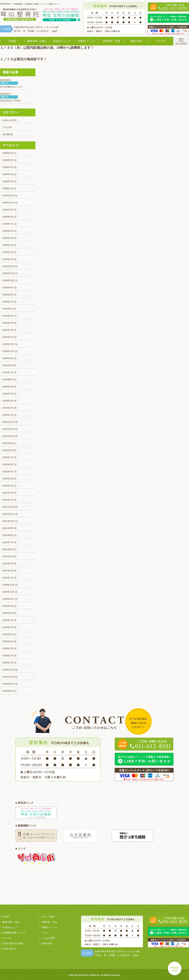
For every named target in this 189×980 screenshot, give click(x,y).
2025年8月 (8, 217)
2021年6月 (8, 549)
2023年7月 (8, 372)
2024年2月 (8, 330)
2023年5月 (8, 387)
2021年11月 (8, 514)
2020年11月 (8, 592)
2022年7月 (8, 457)
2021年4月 (8, 564)
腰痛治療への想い (37, 41)
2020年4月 (8, 641)
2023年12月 (8, 344)
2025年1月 (8, 259)
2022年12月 (8, 422)
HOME (12, 41)
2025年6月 (8, 231)
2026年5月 (8, 160)
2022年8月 (8, 450)
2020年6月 (8, 627)
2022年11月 (8, 429)
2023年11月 (8, 351)
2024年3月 (8, 323)
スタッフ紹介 (48, 917)
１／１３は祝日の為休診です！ (23, 59)
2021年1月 (8, 578)
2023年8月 (8, 365)
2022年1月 (8, 500)
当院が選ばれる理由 (13, 943)
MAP (55, 31)
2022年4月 (8, 479)
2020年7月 (8, 620)
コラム (45, 933)
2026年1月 (8, 188)
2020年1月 (8, 663)
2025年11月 (8, 203)
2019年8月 (8, 691)
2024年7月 (8, 302)
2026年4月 (8, 167)
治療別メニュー (87, 41)
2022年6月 (8, 464)
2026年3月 (8, 174)
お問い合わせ (9, 949)
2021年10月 (8, 521)
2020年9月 (8, 606)
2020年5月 (8, 634)
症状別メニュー (62, 41)
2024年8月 (8, 295)
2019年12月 (8, 670)
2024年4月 (8, 316)
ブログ (6, 127)
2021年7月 (8, 542)
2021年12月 (8, 507)
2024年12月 (8, 266)
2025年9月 (8, 210)
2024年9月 (8, 288)
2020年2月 (8, 656)
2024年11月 (8, 273)
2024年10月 (8, 280)
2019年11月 (8, 677)
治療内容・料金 (111, 41)
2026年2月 (8, 181)
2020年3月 (8, 648)
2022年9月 (8, 443)
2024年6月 (8, 309)
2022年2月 (8, 493)
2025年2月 (8, 252)
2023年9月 (8, 358)
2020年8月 (8, 613)
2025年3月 (8, 245)
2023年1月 (8, 415)
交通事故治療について (14, 933)
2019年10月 (8, 684)
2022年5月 (8, 472)
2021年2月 (8, 571)
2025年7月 (8, 224)
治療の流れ (136, 41)
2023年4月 (8, 394)
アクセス (161, 41)
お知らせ (7, 120)
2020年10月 (8, 599)
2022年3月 (8, 486)
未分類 (6, 134)
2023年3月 (8, 401)
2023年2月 (8, 408)
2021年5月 (8, 556)
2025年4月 (8, 238)
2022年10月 (8, 436)
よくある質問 (48, 938)
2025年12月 (8, 195)
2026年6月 (8, 153)
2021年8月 (8, 535)
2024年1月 (8, 337)
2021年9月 (8, 528)
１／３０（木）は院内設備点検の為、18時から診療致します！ (47, 48)
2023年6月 (8, 380)
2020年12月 (8, 585)
